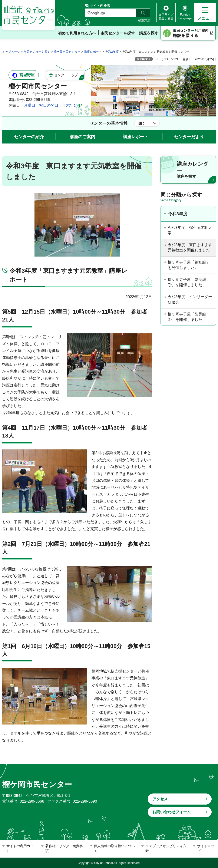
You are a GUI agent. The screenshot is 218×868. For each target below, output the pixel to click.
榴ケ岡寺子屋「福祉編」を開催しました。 (189, 265)
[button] (205, 13)
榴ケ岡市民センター (67, 52)
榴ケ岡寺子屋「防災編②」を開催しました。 (187, 282)
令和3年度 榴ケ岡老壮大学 (190, 230)
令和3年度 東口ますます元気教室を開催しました (190, 247)
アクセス (160, 799)
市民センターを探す (37, 52)
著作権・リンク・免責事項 (64, 848)
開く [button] (142, 123)
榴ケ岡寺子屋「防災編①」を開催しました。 (187, 317)
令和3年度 (112, 52)
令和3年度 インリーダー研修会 (190, 299)
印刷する (145, 59)
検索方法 (144, 20)
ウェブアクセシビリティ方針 (166, 848)
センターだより (189, 137)
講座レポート (93, 52)
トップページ (11, 52)
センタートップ (66, 75)
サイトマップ (206, 848)
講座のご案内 (82, 137)
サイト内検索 (100, 6)
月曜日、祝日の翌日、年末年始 (51, 105)
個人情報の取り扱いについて (114, 848)
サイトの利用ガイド (20, 848)
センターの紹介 (29, 137)
